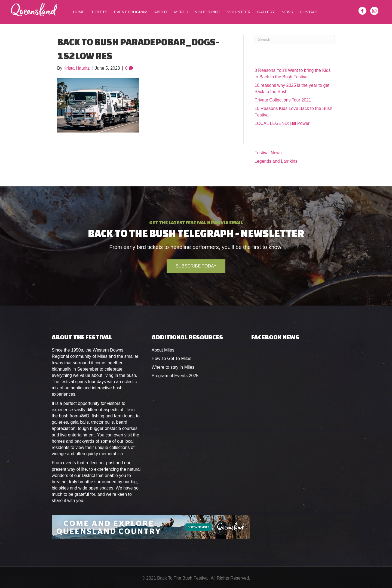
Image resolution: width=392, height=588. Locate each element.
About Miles (163, 350)
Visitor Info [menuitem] (208, 12)
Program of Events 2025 (175, 376)
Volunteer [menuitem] (239, 12)
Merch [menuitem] (181, 12)
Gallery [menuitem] (266, 12)
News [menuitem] (287, 12)
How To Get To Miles (171, 358)
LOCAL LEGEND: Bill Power (282, 123)
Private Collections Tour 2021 (283, 100)
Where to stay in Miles (173, 367)
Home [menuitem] (79, 12)
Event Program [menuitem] (131, 12)
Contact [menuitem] (309, 12)
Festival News (268, 153)
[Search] (295, 39)
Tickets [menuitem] (99, 12)
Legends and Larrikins (276, 161)
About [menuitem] (161, 12)
